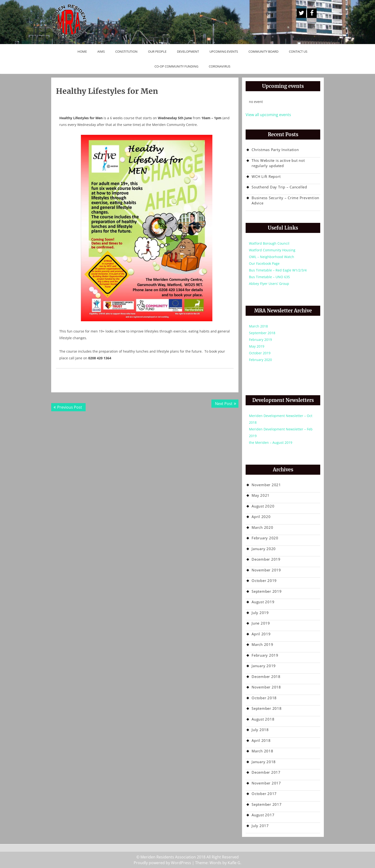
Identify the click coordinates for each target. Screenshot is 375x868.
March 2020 (262, 527)
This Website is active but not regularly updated (278, 163)
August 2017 (263, 815)
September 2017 (267, 804)
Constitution (126, 51)
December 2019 (266, 559)
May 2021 (261, 495)
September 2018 (262, 333)
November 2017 (266, 783)
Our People (157, 51)
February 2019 (260, 340)
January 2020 (264, 549)
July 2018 (260, 730)
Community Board (263, 51)
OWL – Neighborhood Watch (272, 257)
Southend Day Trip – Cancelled (279, 187)
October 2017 (264, 794)
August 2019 (263, 602)
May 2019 (257, 346)
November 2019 (266, 570)
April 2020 (261, 517)
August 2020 (263, 506)
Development (188, 51)
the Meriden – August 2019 (271, 442)
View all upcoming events (268, 115)
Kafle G (234, 863)
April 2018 (261, 740)
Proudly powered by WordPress (162, 863)
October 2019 (260, 353)
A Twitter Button (301, 13)
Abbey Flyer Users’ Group (269, 284)
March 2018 (258, 326)
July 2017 (260, 826)
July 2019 (260, 613)
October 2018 (264, 698)
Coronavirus (220, 66)
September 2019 (267, 591)
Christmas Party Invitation (275, 150)
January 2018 (264, 762)
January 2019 (264, 666)
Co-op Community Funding (176, 66)
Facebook (312, 13)
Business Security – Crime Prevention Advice (285, 200)
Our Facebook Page (264, 263)
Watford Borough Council (269, 243)
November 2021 (266, 485)
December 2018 (266, 676)
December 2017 (266, 772)
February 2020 (260, 360)
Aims (101, 51)
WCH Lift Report (266, 176)
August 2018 (263, 719)
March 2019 (262, 644)
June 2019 (261, 623)
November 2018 (266, 687)
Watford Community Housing (272, 250)
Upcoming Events (224, 51)
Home (82, 51)
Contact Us (298, 51)
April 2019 (261, 634)
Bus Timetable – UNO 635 (269, 277)
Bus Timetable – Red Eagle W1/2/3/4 (278, 270)
